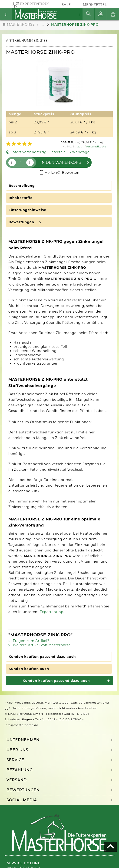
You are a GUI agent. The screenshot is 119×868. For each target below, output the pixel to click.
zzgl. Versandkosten (93, 146)
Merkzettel (95, 5)
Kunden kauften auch (29, 669)
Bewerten (68, 173)
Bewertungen (26, 222)
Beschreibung (22, 186)
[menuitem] (95, 5)
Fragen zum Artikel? (29, 641)
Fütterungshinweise (27, 210)
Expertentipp (52, 612)
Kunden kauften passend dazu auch (42, 657)
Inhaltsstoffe (21, 198)
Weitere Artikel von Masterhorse (40, 645)
